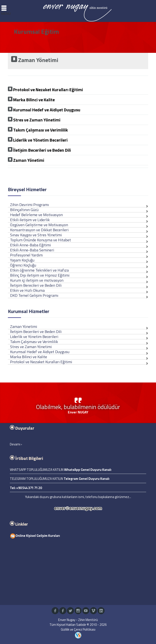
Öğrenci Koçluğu (23, 265)
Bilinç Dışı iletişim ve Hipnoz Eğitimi (40, 275)
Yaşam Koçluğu (22, 260)
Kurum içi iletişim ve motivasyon (37, 280)
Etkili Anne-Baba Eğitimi (30, 245)
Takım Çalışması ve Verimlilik (34, 342)
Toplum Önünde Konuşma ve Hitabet (40, 240)
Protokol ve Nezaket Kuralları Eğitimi (41, 362)
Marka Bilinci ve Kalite (29, 357)
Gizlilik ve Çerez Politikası (78, 629)
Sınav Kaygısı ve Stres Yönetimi (36, 235)
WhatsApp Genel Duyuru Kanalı (88, 470)
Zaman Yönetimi (24, 326)
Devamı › (16, 444)
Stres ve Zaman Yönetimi (31, 347)
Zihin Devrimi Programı (29, 205)
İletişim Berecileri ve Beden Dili (36, 285)
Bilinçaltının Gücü (24, 210)
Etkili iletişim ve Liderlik (30, 220)
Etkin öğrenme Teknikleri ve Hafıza (39, 270)
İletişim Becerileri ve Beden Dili (36, 332)
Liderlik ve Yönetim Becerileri (34, 337)
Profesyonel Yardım (26, 255)
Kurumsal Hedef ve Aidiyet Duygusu (40, 352)
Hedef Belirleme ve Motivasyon (36, 215)
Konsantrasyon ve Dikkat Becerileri (39, 230)
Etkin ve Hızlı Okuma (27, 290)
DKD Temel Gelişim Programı (34, 295)
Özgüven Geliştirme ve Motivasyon (39, 225)
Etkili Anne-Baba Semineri (32, 250)
